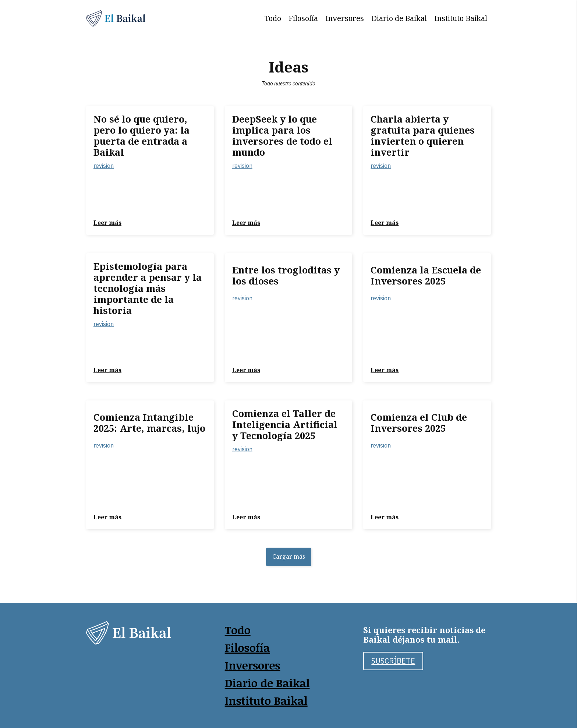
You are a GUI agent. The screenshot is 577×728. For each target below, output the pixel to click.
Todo (273, 18)
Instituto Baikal (461, 18)
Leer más (107, 223)
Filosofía (303, 18)
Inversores (345, 18)
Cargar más (289, 556)
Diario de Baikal (399, 18)
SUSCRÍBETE (393, 661)
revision (104, 166)
